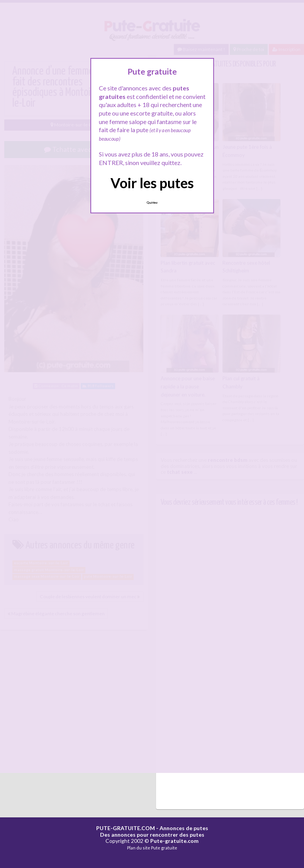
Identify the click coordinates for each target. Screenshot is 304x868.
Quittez (152, 203)
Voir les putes (152, 183)
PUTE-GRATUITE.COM (126, 828)
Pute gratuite (164, 848)
